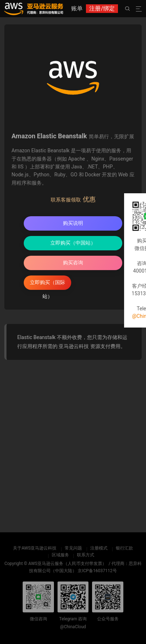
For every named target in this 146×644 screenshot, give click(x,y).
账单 (77, 8)
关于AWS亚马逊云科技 (35, 548)
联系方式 (86, 555)
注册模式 (99, 548)
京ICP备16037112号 (97, 571)
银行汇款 (124, 548)
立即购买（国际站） (47, 285)
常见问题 (73, 548)
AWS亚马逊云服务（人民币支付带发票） (67, 564)
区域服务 (60, 555)
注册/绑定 (102, 8)
